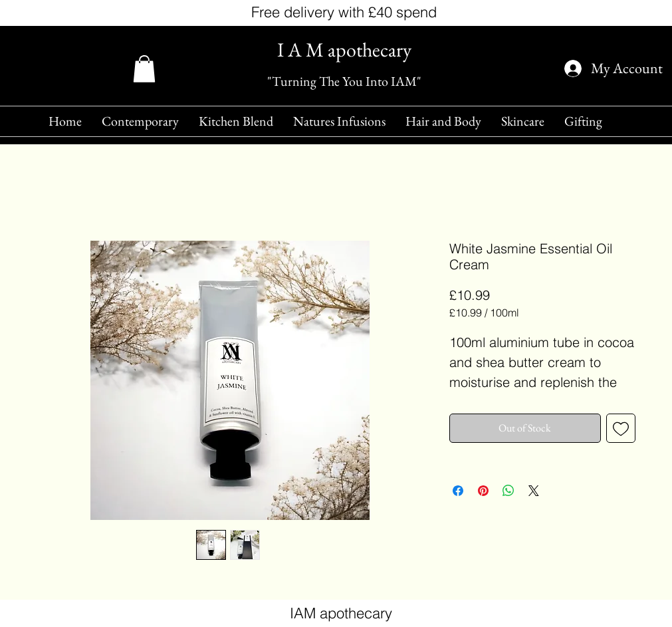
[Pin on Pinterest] (483, 491)
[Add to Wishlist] (621, 428)
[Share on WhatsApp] (508, 491)
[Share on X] (534, 491)
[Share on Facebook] (458, 491)
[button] (144, 69)
